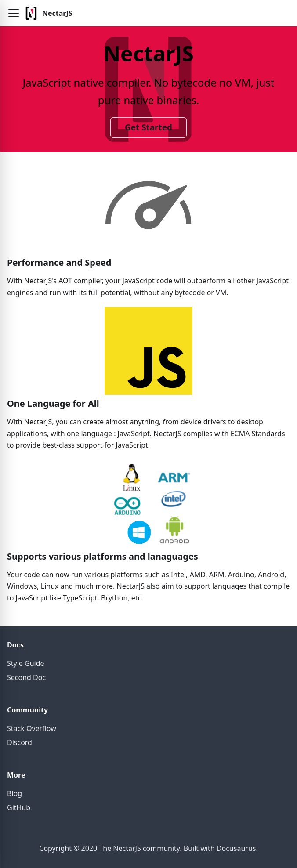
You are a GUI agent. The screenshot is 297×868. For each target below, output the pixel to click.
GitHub (19, 807)
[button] (14, 13)
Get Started (148, 127)
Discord (20, 742)
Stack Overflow (32, 728)
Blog (14, 793)
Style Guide (26, 663)
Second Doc (26, 677)
